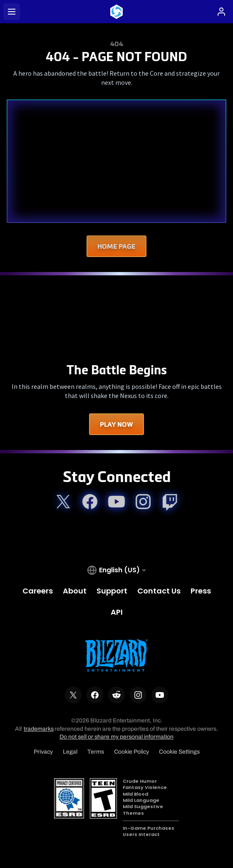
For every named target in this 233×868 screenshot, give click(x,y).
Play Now (116, 424)
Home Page (116, 246)
